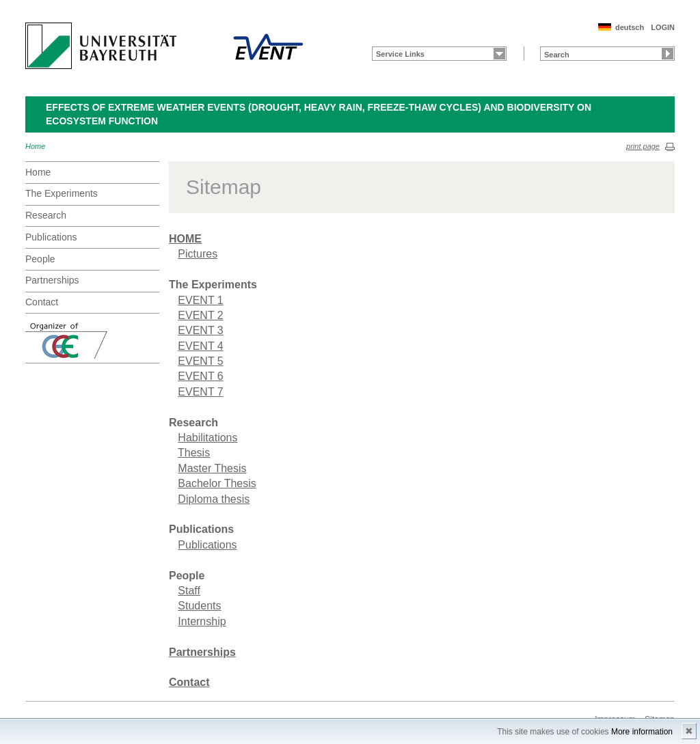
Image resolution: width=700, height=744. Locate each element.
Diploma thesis (214, 499)
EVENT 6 (200, 376)
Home (35, 146)
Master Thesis (212, 468)
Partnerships (52, 280)
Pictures (198, 254)
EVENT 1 (200, 300)
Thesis (194, 453)
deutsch (630, 27)
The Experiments (62, 193)
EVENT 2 (200, 315)
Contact (42, 302)
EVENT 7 (200, 392)
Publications (51, 237)
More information (642, 732)
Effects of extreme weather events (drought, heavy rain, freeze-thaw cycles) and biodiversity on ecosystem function (319, 114)
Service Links (400, 54)
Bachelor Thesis (217, 483)
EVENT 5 (200, 361)
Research (46, 215)
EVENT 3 (200, 330)
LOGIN (663, 27)
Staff (189, 591)
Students (199, 606)
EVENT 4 (200, 346)
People (40, 259)
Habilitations (207, 438)
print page (643, 146)
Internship (202, 621)
